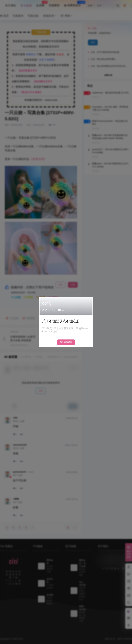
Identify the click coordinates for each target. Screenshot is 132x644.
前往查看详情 (66, 342)
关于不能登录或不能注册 (61, 321)
